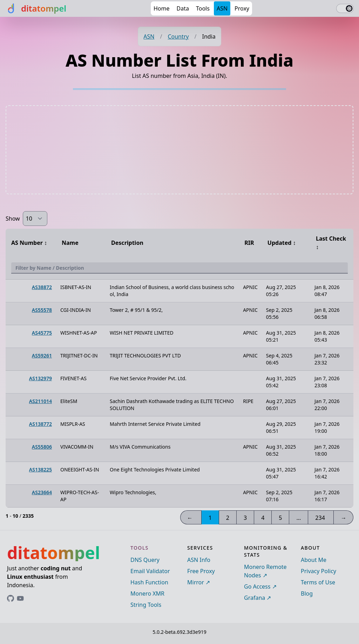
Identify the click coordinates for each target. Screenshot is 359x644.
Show (13, 219)
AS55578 (42, 310)
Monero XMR (147, 593)
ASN (222, 8)
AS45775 (42, 333)
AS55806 (42, 447)
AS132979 (40, 378)
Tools (203, 8)
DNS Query (145, 560)
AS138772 (40, 424)
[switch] (345, 8)
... (299, 518)
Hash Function (149, 582)
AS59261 (42, 355)
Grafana (255, 598)
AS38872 (42, 287)
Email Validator (150, 571)
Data (183, 8)
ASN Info (199, 560)
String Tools (146, 605)
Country (178, 36)
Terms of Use (318, 582)
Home (162, 8)
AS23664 (42, 492)
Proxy (242, 8)
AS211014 (40, 401)
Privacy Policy (319, 571)
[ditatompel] (36, 8)
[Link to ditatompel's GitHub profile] (11, 598)
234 (320, 518)
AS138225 (40, 469)
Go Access (257, 586)
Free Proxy (201, 571)
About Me (314, 560)
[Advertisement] (179, 150)
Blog (307, 593)
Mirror (196, 582)
